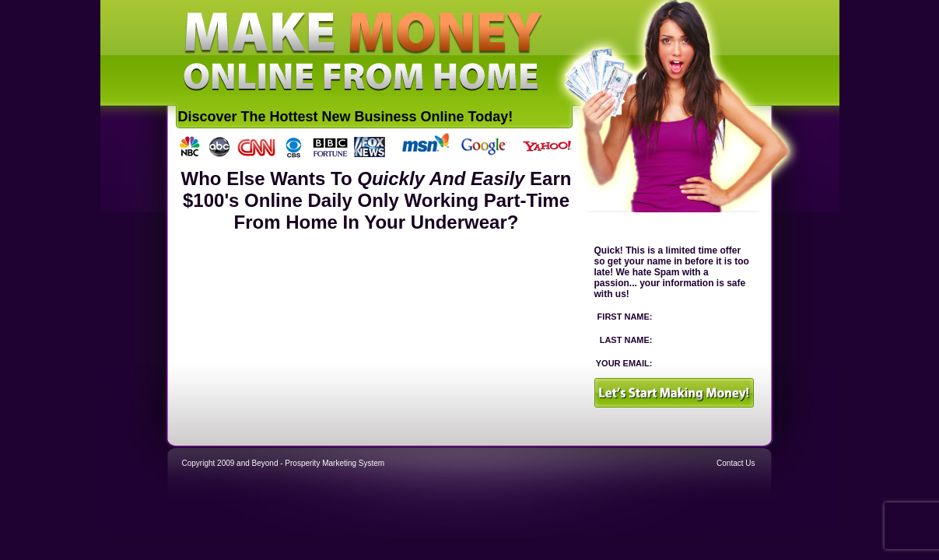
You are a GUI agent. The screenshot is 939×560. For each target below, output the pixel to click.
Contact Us (736, 463)
